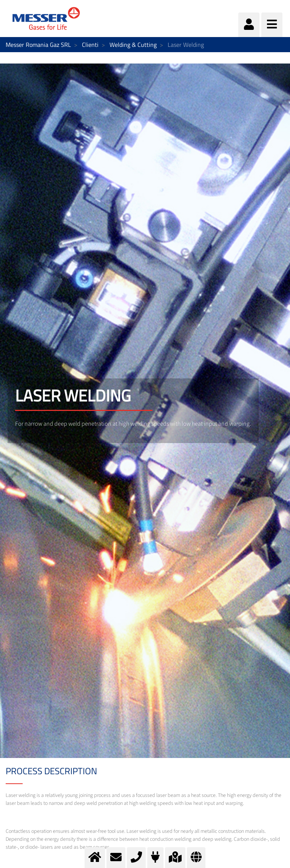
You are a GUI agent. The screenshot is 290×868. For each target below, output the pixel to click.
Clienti (90, 45)
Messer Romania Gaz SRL (38, 45)
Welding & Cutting (133, 45)
